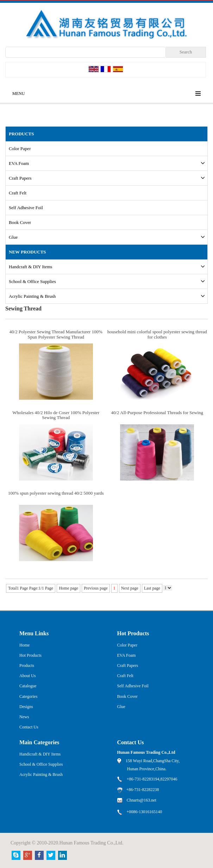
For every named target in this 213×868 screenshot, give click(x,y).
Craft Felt (18, 193)
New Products (27, 252)
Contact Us (29, 727)
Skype (16, 855)
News (24, 717)
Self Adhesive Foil (26, 208)
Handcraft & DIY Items (30, 267)
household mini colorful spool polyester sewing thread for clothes (157, 334)
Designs (26, 707)
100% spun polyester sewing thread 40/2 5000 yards (56, 493)
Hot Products (30, 655)
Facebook (39, 855)
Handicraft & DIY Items (40, 754)
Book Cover (20, 222)
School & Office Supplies (32, 281)
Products (27, 666)
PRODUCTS (21, 134)
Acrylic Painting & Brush (32, 296)
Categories (28, 696)
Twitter (51, 855)
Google (28, 855)
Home (24, 645)
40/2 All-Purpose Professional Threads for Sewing (157, 413)
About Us (27, 676)
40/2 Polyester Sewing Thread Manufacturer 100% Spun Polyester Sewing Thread (56, 334)
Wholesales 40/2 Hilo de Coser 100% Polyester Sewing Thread (56, 415)
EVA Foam (19, 163)
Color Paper (20, 149)
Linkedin (62, 855)
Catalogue (28, 686)
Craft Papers (20, 178)
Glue (13, 237)
